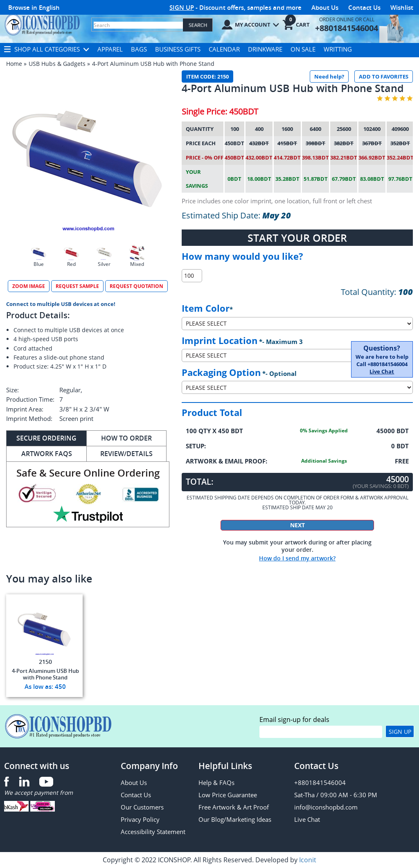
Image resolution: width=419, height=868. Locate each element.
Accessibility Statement (153, 832)
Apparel (110, 49)
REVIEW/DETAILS (126, 454)
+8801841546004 (320, 783)
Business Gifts (178, 49)
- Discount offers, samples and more (235, 7)
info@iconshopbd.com (326, 807)
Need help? (329, 76)
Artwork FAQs (47, 454)
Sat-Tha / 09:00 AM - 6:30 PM (336, 795)
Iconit (308, 860)
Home (14, 64)
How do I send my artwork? (297, 558)
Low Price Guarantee (228, 795)
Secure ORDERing (46, 438)
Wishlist (402, 7)
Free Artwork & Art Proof (234, 807)
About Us (325, 7)
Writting (338, 49)
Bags (139, 49)
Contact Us (364, 7)
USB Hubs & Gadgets (57, 64)
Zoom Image (29, 286)
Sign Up (400, 732)
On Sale (303, 49)
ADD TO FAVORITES (384, 76)
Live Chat (382, 371)
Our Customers (142, 807)
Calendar (224, 49)
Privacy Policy (140, 819)
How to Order (126, 438)
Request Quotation (136, 286)
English (49, 7)
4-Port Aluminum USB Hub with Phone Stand (153, 64)
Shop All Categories (47, 49)
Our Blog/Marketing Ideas (235, 819)
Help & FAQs (216, 783)
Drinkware (265, 49)
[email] (321, 732)
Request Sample (77, 286)
